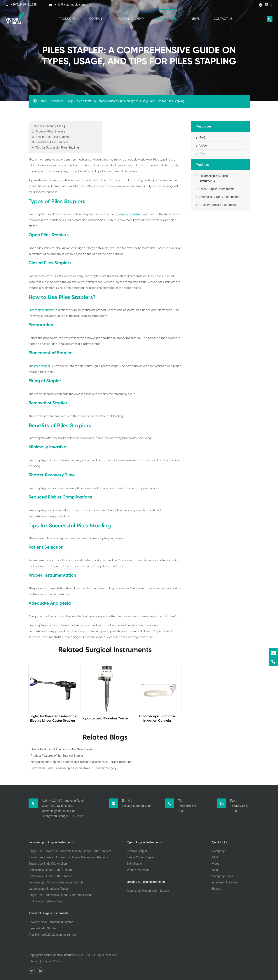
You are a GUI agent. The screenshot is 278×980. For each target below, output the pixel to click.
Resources (168, 15)
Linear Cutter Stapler (141, 857)
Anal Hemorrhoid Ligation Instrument (53, 935)
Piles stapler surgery (42, 310)
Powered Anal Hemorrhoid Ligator (51, 922)
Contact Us (223, 15)
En (267, 5)
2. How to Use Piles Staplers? (52, 137)
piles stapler (42, 366)
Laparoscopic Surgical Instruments (212, 178)
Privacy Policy (52, 961)
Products (67, 15)
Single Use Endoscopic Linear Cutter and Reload (61, 895)
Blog (70, 101)
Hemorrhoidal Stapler (42, 928)
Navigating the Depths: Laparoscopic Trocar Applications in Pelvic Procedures (82, 762)
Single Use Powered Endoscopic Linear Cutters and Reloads (68, 857)
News (195, 15)
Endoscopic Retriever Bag (46, 901)
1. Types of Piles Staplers (49, 131)
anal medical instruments (131, 214)
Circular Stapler (137, 851)
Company (97, 15)
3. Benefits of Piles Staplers (50, 142)
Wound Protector (138, 870)
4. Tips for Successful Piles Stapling (56, 148)
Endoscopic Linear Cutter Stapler (50, 876)
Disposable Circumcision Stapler (148, 891)
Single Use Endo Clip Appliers (48, 864)
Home (42, 101)
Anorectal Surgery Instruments (218, 197)
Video (201, 146)
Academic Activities (225, 882)
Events (217, 889)
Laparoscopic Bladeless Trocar (49, 889)
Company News (222, 876)
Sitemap (34, 961)
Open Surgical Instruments (215, 189)
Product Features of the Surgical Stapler (57, 756)
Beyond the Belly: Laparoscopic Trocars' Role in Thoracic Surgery (74, 768)
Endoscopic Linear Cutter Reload (50, 870)
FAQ (201, 138)
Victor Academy (131, 15)
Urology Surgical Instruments (217, 205)
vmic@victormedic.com (70, 5)
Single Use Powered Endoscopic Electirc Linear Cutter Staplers (70, 851)
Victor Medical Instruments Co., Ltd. (68, 955)
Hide (60, 126)
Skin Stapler (135, 864)
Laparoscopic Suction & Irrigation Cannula (56, 882)
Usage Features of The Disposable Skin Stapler (62, 749)
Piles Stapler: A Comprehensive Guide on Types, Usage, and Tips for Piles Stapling (130, 101)
